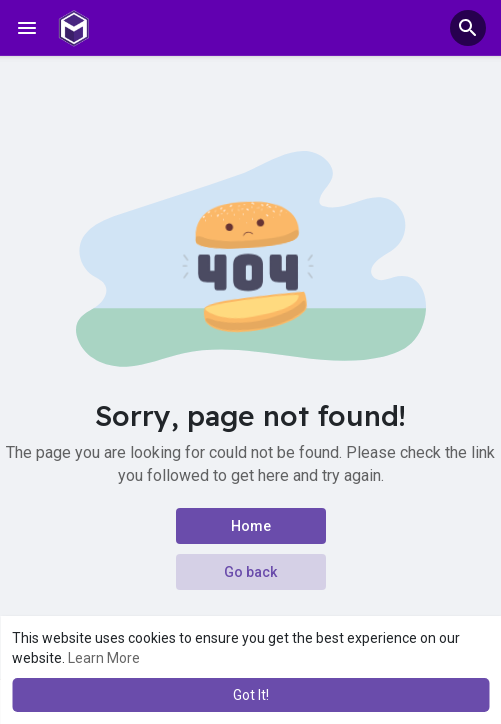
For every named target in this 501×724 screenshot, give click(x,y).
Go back (250, 572)
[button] (468, 28)
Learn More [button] (104, 658)
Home (251, 526)
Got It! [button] (251, 695)
